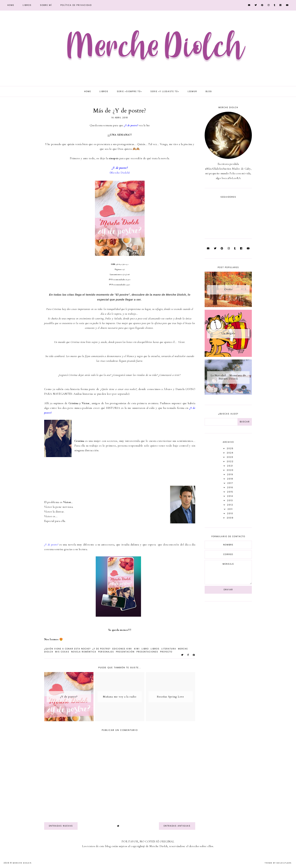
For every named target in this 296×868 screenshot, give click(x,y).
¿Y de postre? (101, 649)
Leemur (192, 91)
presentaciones (147, 652)
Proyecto (166, 652)
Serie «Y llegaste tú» (165, 91)
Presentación (125, 652)
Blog (209, 91)
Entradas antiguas (177, 826)
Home (11, 5)
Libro (145, 649)
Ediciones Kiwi (122, 649)
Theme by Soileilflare (278, 863)
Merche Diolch (22, 863)
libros (155, 649)
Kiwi (137, 649)
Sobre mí (46, 5)
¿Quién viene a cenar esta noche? (67, 649)
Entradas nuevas (61, 826)
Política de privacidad (76, 5)
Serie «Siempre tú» (129, 91)
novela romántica (84, 652)
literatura (169, 649)
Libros (27, 5)
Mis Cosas (62, 652)
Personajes (106, 652)
